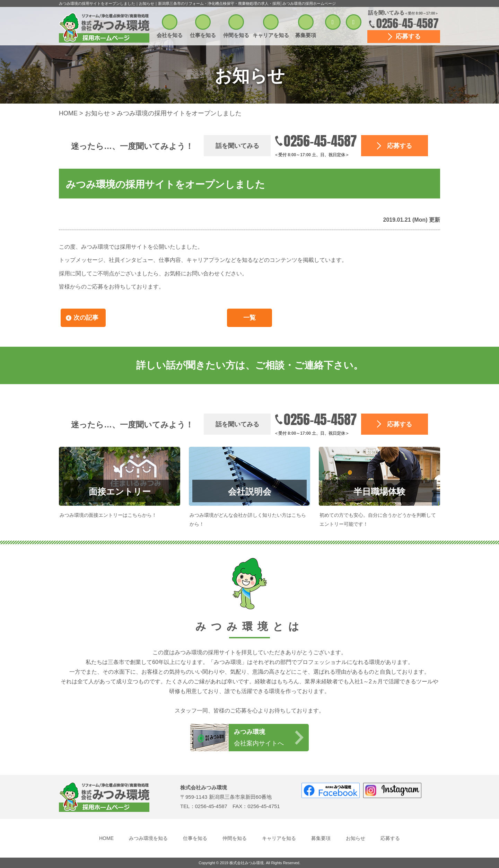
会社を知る (170, 35)
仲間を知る (236, 35)
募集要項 (306, 35)
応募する (408, 36)
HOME (106, 838)
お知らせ (356, 838)
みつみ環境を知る (148, 838)
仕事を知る (203, 35)
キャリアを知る (271, 35)
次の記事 (86, 318)
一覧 (249, 318)
